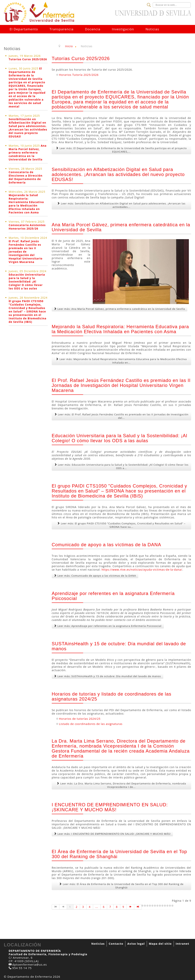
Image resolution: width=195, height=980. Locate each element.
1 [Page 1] (70, 907)
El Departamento (24, 29)
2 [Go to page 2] (77, 907)
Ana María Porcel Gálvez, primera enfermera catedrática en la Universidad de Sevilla (28, 152)
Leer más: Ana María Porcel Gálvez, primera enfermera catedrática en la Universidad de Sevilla (120, 309)
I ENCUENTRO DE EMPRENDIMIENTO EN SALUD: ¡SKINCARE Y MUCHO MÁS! (110, 807)
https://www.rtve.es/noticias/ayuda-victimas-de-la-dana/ (142, 570)
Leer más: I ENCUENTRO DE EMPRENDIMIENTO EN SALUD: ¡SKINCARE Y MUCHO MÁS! (112, 834)
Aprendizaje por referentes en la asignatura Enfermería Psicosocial (113, 596)
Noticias (152, 29)
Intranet (182, 944)
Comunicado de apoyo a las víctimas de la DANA (106, 545)
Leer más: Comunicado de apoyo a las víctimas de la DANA (95, 576)
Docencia (93, 29)
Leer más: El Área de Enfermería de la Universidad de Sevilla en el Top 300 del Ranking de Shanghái (121, 886)
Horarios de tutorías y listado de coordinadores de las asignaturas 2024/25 (112, 696)
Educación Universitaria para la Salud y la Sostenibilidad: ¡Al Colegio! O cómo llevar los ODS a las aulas (27, 281)
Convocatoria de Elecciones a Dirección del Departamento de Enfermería (26, 177)
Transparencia (62, 29)
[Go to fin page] (138, 907)
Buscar (153, 2)
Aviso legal (136, 944)
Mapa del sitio (160, 944)
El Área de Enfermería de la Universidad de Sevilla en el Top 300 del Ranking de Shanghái (119, 854)
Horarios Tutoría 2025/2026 (79, 75)
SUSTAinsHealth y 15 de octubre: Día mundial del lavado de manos (119, 646)
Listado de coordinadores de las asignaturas (91, 724)
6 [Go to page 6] (104, 907)
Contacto (116, 944)
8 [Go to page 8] (117, 907)
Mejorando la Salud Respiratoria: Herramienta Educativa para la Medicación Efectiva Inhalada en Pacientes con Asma (26, 204)
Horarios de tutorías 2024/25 (80, 719)
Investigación (123, 29)
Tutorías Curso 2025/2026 (28, 59)
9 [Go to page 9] (123, 907)
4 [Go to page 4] (90, 907)
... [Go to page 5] (97, 907)
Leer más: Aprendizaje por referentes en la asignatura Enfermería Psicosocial (108, 626)
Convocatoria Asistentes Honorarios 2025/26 (27, 227)
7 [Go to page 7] (110, 907)
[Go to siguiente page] (130, 907)
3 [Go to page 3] (83, 907)
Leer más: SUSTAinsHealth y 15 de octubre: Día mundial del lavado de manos (107, 676)
